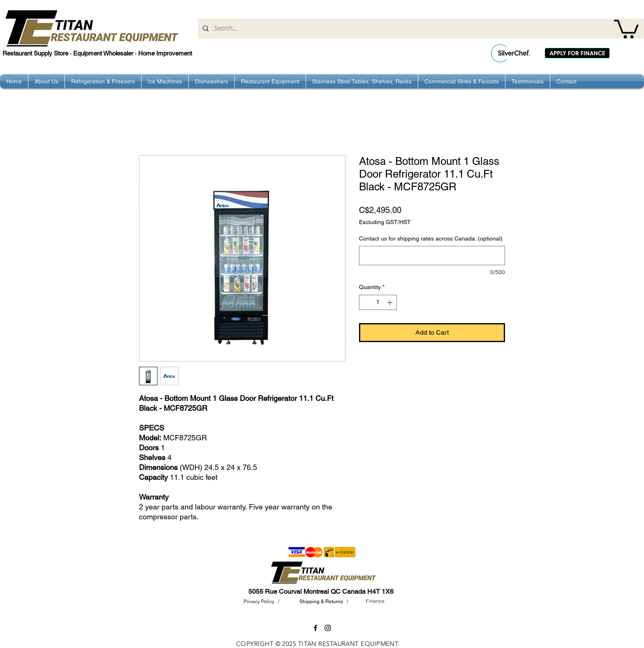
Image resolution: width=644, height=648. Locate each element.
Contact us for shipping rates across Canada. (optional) (431, 238)
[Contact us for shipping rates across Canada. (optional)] (432, 256)
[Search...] (420, 29)
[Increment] (390, 302)
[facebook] (315, 628)
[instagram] (328, 628)
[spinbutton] (378, 302)
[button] (626, 28)
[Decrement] (365, 302)
